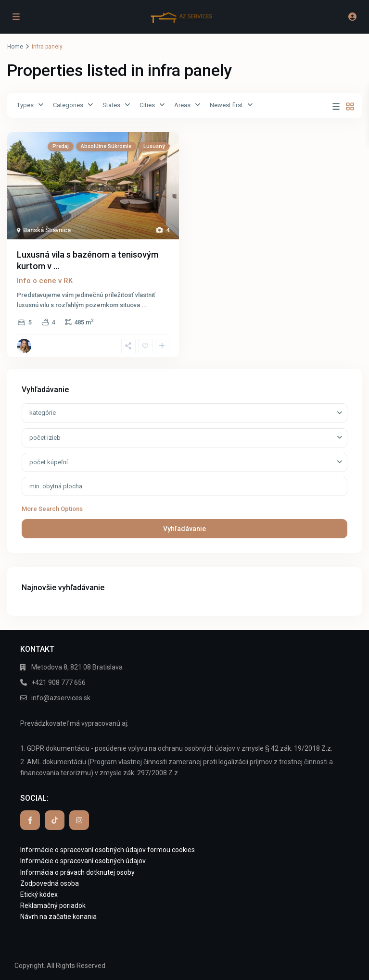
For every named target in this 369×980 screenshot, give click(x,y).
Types (25, 105)
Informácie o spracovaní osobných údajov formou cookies (108, 850)
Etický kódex (39, 894)
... (144, 305)
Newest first (226, 105)
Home (15, 47)
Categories (68, 105)
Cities (147, 105)
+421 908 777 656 (58, 682)
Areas (182, 105)
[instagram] (79, 820)
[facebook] (30, 820)
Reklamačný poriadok (53, 906)
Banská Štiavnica (47, 230)
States (111, 105)
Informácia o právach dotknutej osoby (77, 872)
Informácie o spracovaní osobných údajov (83, 861)
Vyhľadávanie (184, 529)
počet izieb (45, 438)
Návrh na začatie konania (58, 917)
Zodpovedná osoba (50, 883)
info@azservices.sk (61, 698)
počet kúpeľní (49, 462)
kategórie (43, 413)
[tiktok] (55, 820)
